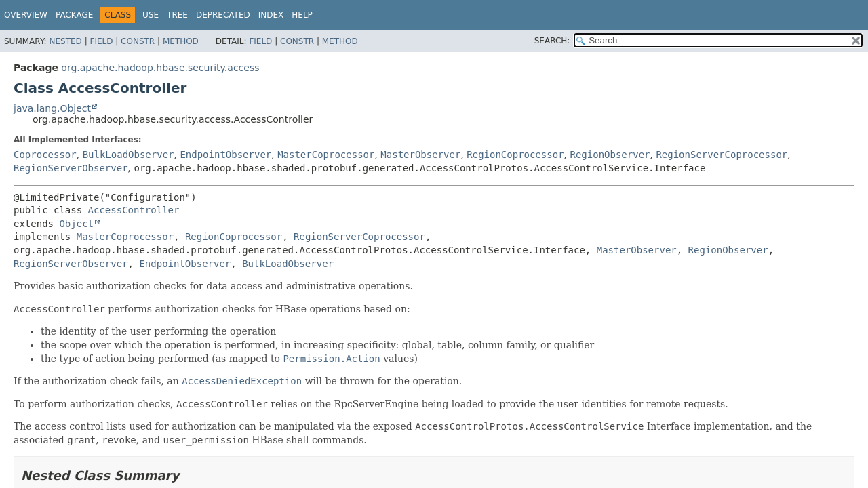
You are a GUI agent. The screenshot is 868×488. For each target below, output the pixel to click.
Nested (65, 41)
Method (181, 41)
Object (76, 224)
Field (101, 41)
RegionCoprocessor (515, 155)
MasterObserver (420, 155)
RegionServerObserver (71, 168)
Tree (177, 15)
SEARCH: (552, 41)
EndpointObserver (225, 155)
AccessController (134, 210)
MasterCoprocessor (326, 155)
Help (302, 15)
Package (74, 15)
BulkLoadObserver (129, 155)
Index (271, 15)
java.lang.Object (52, 108)
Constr (138, 41)
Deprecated (223, 15)
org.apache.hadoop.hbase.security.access (160, 68)
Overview (26, 15)
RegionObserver (610, 155)
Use (151, 15)
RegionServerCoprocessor (722, 155)
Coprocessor (45, 155)
